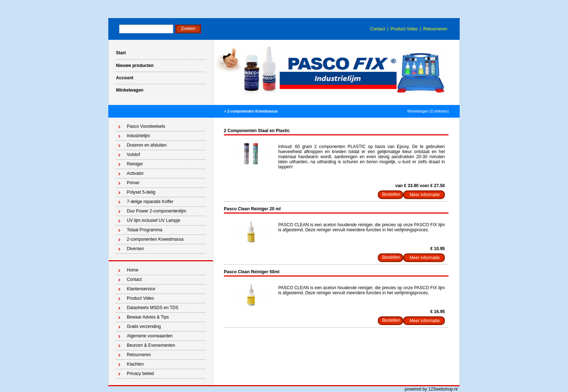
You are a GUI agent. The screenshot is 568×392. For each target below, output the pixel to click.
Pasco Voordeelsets (146, 126)
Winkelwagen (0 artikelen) (428, 111)
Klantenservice (141, 289)
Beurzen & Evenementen (151, 345)
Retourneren (435, 29)
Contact (378, 29)
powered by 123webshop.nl (431, 389)
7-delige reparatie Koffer (150, 202)
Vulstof (133, 155)
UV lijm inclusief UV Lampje (153, 220)
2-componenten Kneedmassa (252, 111)
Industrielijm (138, 136)
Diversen (135, 249)
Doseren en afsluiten (147, 145)
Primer (133, 183)
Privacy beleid (140, 374)
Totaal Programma (145, 230)
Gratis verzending (144, 326)
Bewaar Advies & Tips (148, 317)
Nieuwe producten (135, 66)
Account (125, 78)
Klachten (135, 364)
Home (133, 270)
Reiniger (135, 164)
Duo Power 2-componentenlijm (156, 211)
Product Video (404, 29)
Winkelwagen (130, 90)
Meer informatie (425, 195)
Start (121, 53)
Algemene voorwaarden (150, 336)
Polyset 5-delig (141, 192)
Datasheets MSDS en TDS (153, 308)
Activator (135, 173)
